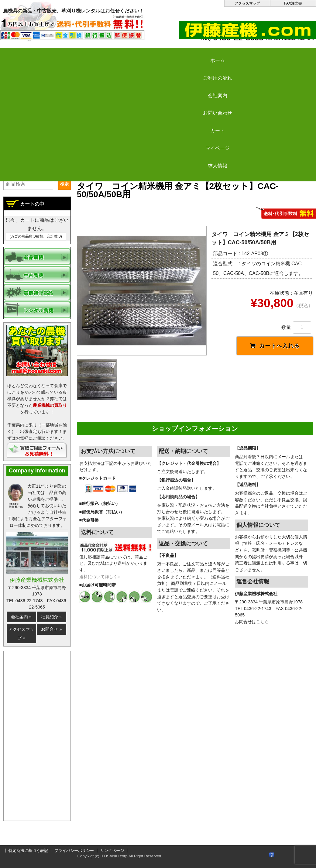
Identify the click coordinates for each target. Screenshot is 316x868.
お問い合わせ (192, 55)
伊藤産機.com (93, 165)
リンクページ (112, 851)
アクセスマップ (247, 3)
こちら (263, 625)
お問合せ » (51, 629)
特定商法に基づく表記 (28, 851)
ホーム (27, 55)
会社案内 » (21, 617)
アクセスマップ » (21, 634)
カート (247, 55)
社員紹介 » (51, 617)
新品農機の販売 (134, 165)
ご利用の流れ (82, 55)
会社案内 (137, 55)
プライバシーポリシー (74, 851)
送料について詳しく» (100, 580)
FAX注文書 (293, 3)
